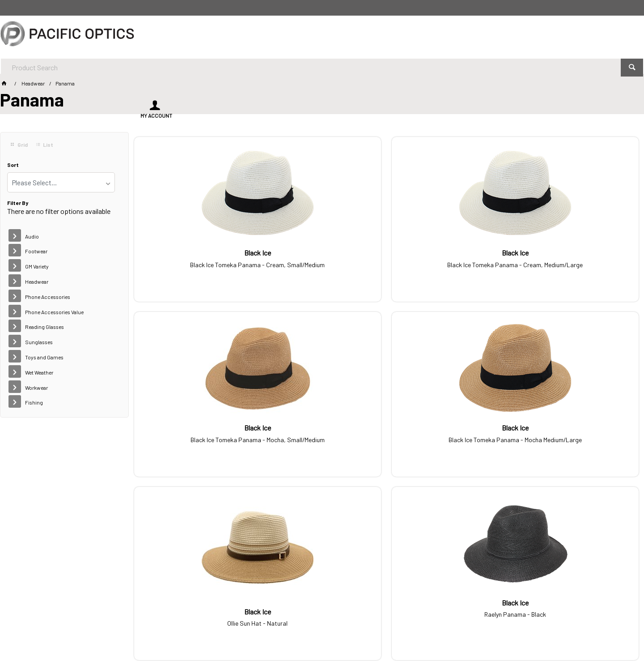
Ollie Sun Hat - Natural (193, 441)
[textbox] (297, 36)
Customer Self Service (134, 629)
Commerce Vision (195, 629)
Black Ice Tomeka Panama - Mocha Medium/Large (579, 263)
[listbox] (61, 182)
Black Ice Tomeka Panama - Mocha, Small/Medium (451, 263)
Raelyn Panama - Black (322, 435)
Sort (13, 165)
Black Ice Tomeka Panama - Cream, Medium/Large (322, 263)
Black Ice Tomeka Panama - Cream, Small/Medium (193, 263)
